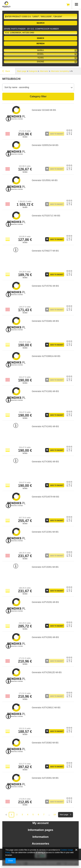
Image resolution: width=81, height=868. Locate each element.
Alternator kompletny (60, 71)
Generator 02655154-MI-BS (45, 145)
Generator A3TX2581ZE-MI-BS (47, 672)
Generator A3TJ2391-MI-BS (45, 532)
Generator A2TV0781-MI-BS (45, 286)
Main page (22, 71)
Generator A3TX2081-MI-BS (45, 637)
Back (6, 72)
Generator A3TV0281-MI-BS (45, 602)
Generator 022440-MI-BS (44, 110)
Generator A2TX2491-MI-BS (45, 426)
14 (55, 815)
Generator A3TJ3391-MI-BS (45, 567)
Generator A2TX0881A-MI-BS (46, 356)
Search (41, 23)
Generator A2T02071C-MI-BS (46, 216)
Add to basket (57, 134)
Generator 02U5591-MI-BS (45, 180)
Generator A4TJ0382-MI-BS (45, 743)
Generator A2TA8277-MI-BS (45, 251)
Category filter (38, 96)
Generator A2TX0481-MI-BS (45, 321)
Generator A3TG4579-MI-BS (45, 497)
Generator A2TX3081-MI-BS (45, 462)
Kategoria (33, 71)
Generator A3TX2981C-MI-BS (46, 708)
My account (41, 823)
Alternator (44, 71)
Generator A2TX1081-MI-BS (45, 391)
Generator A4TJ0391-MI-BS (45, 778)
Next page (64, 815)
